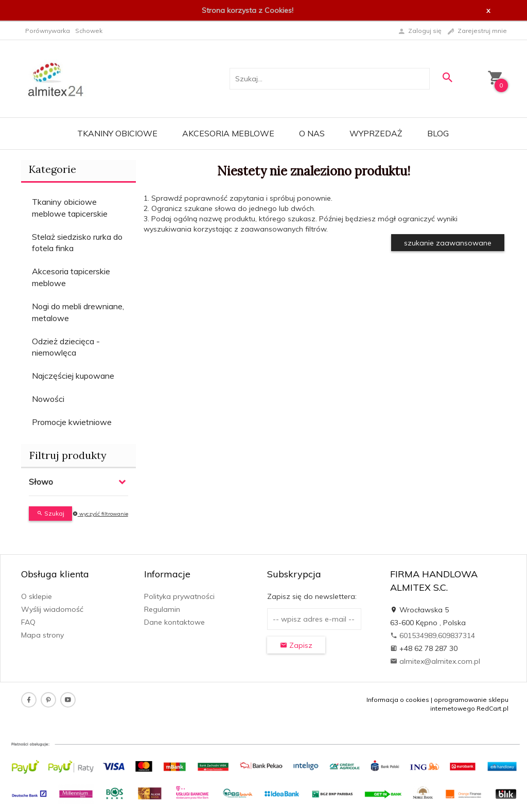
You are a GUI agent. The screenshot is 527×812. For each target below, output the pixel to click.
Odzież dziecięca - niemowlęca (66, 347)
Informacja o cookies (398, 700)
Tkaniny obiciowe (117, 133)
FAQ (28, 622)
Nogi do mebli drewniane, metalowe (78, 312)
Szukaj (50, 513)
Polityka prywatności (179, 596)
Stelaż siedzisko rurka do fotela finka (77, 243)
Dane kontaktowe (174, 622)
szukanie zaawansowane (448, 243)
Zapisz (296, 645)
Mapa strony (42, 635)
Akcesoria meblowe (228, 133)
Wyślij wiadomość (52, 609)
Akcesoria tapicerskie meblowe (71, 277)
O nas (312, 133)
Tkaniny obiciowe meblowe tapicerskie (70, 208)
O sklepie (37, 596)
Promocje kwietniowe (72, 422)
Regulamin (162, 609)
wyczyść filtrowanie (100, 514)
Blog (438, 133)
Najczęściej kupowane (73, 376)
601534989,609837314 (433, 636)
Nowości (48, 399)
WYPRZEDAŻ (376, 133)
